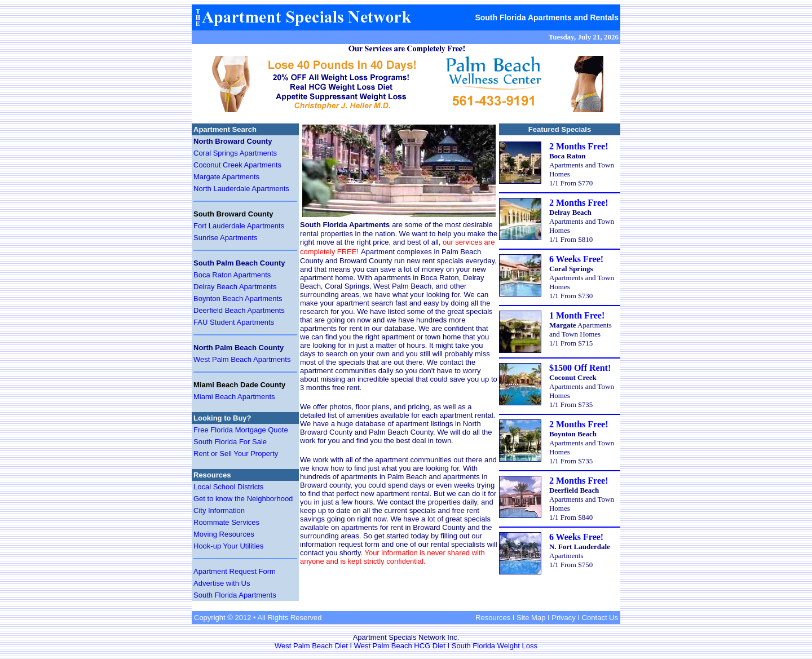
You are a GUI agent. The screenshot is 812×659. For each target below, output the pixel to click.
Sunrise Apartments (225, 238)
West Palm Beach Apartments (242, 359)
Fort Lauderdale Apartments (239, 226)
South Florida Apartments (235, 595)
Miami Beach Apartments (234, 397)
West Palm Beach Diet (311, 646)
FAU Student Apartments (234, 322)
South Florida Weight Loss (495, 646)
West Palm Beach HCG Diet (400, 646)
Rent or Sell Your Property (236, 454)
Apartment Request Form (235, 571)
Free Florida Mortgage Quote (241, 430)
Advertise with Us (222, 583)
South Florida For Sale (230, 442)
